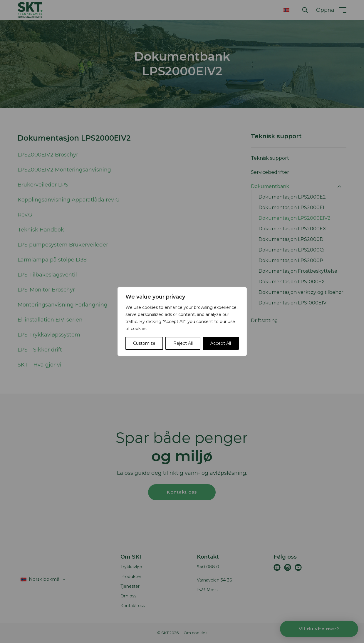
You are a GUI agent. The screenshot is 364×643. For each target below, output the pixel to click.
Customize (144, 343)
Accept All (221, 343)
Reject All (183, 343)
